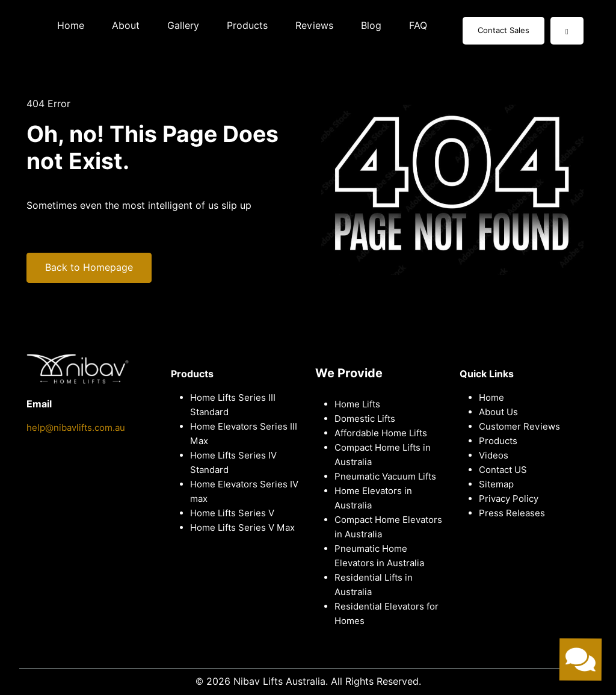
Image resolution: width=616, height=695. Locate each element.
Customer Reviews (519, 427)
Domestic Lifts (365, 419)
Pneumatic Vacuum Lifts (385, 477)
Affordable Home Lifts (381, 433)
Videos (494, 456)
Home (71, 26)
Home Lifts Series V (232, 513)
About (126, 26)
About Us (498, 412)
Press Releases (512, 513)
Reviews (314, 26)
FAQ (418, 26)
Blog (371, 26)
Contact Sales (504, 30)
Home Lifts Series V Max (242, 528)
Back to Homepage (89, 267)
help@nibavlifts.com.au (76, 428)
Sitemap (496, 484)
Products (247, 26)
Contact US (503, 470)
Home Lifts (357, 404)
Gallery (183, 26)
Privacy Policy (509, 499)
